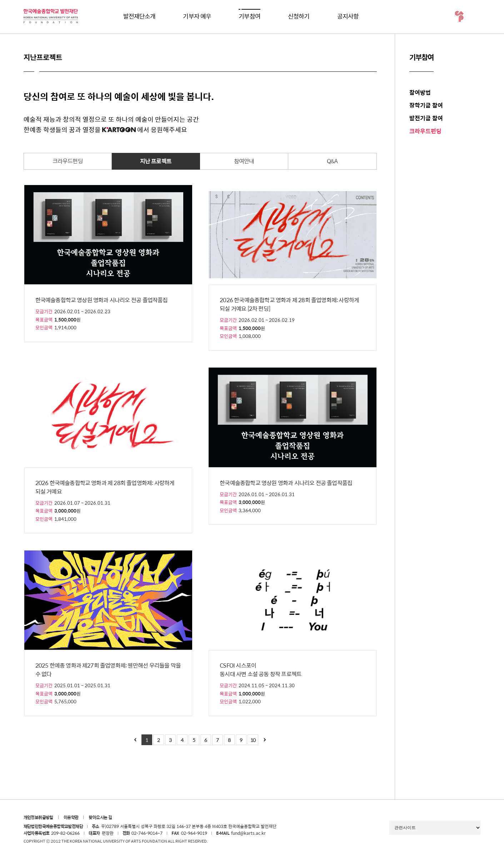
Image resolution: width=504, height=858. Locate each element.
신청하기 (299, 16)
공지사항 (348, 16)
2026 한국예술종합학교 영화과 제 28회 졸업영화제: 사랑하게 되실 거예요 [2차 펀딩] (289, 304)
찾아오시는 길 (100, 817)
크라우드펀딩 (425, 131)
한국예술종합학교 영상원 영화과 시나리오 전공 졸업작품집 (102, 300)
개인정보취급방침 (38, 817)
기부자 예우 (197, 16)
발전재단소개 (139, 16)
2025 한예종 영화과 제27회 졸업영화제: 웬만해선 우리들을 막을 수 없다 (108, 670)
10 (253, 740)
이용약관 (71, 817)
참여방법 (420, 92)
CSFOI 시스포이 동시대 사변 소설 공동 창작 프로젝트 (261, 670)
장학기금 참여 (426, 105)
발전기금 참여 (426, 118)
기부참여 (249, 16)
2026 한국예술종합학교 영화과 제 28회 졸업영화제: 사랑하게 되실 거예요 (105, 487)
